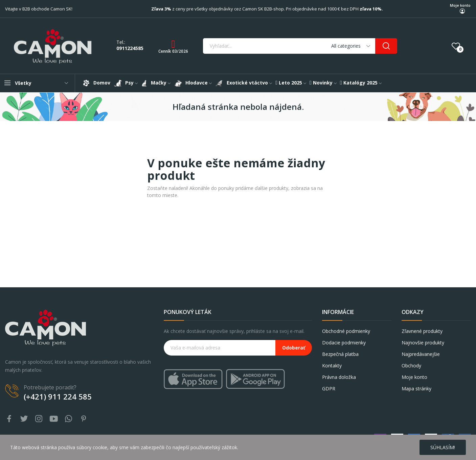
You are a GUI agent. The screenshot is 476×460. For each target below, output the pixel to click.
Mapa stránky (416, 389)
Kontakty (332, 366)
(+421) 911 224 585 (58, 396)
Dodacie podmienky (344, 343)
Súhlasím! (443, 447)
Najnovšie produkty (423, 343)
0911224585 (130, 48)
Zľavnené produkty (422, 331)
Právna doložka (339, 377)
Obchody (411, 366)
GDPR (329, 389)
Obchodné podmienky (346, 331)
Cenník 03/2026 (173, 51)
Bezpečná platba (340, 354)
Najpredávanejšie (421, 354)
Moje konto (460, 5)
